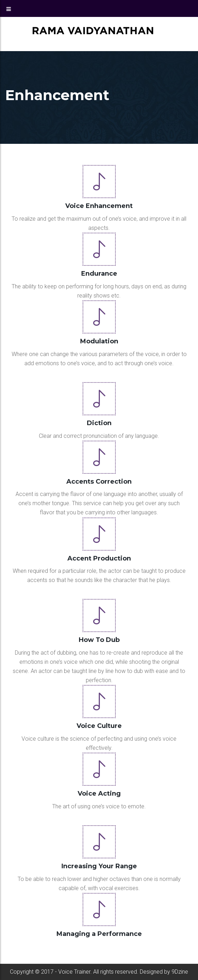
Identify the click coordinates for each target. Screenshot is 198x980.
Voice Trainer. (74, 972)
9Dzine (180, 972)
